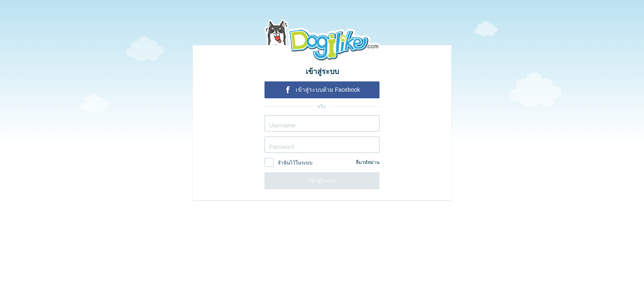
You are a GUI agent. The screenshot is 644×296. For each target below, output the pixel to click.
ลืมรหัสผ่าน (368, 162)
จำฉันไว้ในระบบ (295, 163)
